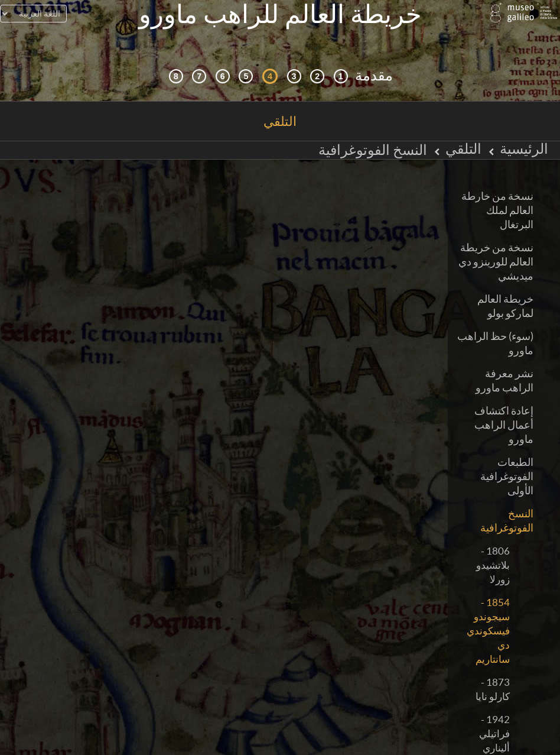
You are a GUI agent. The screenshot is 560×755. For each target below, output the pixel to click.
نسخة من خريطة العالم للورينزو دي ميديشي (496, 250)
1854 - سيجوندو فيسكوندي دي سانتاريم (488, 619)
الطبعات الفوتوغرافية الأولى (507, 464)
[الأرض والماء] (199, 65)
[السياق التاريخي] (341, 65)
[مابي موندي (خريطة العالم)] (246, 65)
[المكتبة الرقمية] (176, 65)
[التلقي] (270, 65)
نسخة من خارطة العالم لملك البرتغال (497, 198)
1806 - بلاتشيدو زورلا (493, 553)
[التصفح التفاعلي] (317, 65)
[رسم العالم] (223, 65)
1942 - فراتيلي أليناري (494, 722)
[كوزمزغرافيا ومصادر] (294, 65)
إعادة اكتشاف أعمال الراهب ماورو (504, 413)
